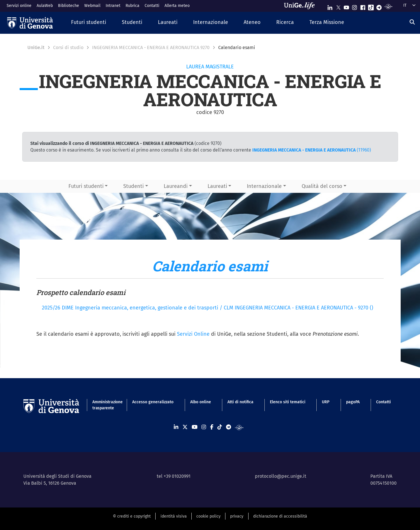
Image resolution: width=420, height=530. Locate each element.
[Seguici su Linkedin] (330, 6)
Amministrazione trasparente (104, 405)
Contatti (152, 6)
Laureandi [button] (176, 186)
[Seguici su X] (338, 6)
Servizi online (19, 6)
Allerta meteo (177, 6)
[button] (89, 23)
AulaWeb (45, 6)
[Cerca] (412, 22)
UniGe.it (36, 47)
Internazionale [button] (264, 186)
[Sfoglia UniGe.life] (301, 6)
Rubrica (132, 6)
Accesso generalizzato (153, 402)
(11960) (312, 150)
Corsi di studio (68, 47)
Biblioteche (69, 6)
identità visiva (174, 516)
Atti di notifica (240, 402)
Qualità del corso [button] (322, 186)
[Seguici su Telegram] (379, 6)
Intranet (113, 6)
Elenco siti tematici (288, 402)
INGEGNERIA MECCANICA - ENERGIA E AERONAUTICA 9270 (151, 47)
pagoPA (353, 402)
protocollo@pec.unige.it (281, 476)
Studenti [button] (134, 186)
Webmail (92, 6)
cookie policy (208, 516)
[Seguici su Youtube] (346, 6)
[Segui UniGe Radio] (388, 6)
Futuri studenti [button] (86, 186)
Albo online (201, 402)
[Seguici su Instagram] (354, 6)
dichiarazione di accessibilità (280, 516)
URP (326, 402)
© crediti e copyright (132, 516)
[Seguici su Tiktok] (371, 6)
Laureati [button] (217, 186)
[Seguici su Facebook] (363, 6)
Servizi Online (193, 334)
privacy (237, 516)
